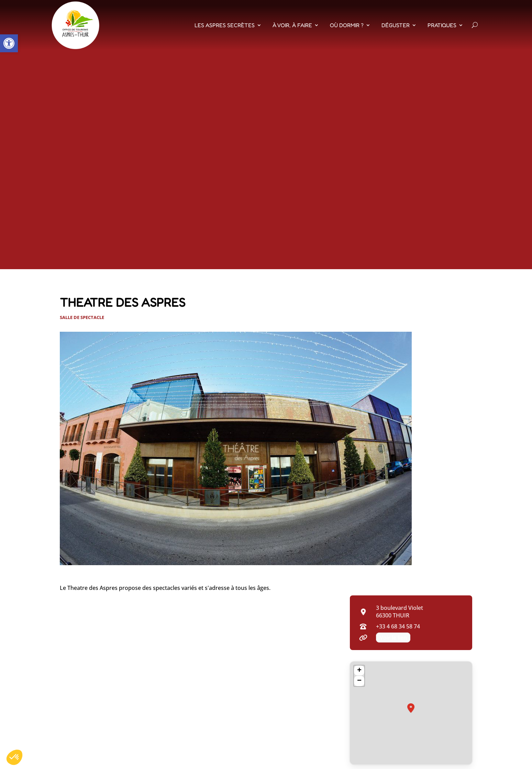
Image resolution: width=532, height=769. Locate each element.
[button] (9, 43)
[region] (411, 713)
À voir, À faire (292, 25)
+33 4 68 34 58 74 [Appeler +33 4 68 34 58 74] (398, 626)
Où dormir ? (347, 25)
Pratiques (442, 25)
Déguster (396, 25)
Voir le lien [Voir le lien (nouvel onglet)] (393, 637)
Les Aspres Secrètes (225, 25)
